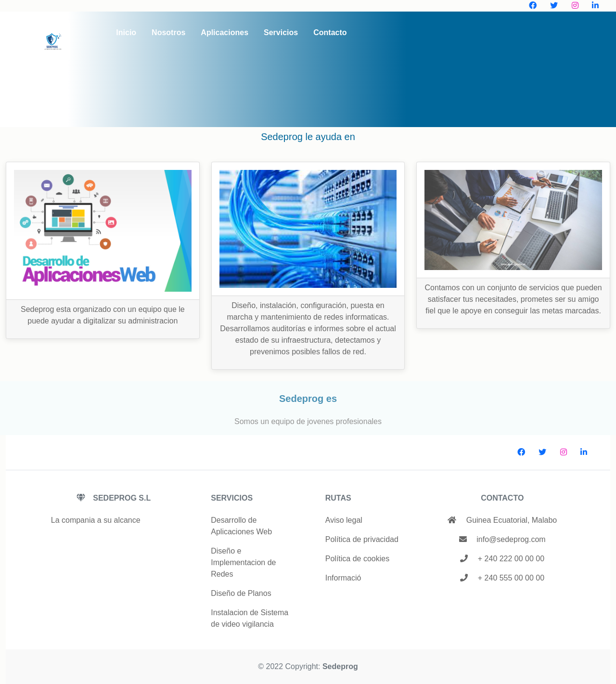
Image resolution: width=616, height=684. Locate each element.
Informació (343, 578)
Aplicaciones (225, 32)
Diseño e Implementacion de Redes (243, 562)
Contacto (330, 32)
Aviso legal (344, 520)
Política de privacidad (362, 539)
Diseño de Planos (241, 593)
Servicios (281, 32)
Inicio (126, 32)
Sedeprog (340, 666)
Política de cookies (357, 559)
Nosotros (168, 32)
